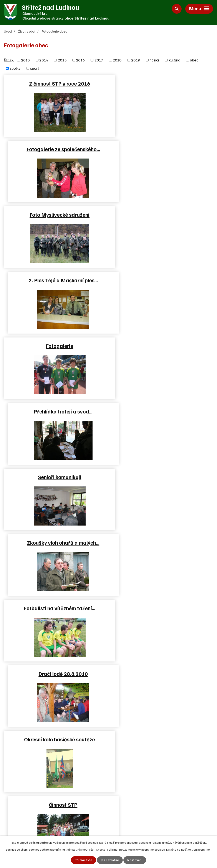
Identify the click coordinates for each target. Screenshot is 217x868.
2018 (117, 60)
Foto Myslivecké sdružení (55, 149)
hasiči (154, 60)
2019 (136, 60)
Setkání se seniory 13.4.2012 (162, 543)
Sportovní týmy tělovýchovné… (55, 477)
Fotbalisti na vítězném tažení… (55, 346)
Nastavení (135, 860)
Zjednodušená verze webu (138, 821)
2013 (25, 60)
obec (194, 60)
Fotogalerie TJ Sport (162, 477)
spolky (15, 68)
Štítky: (9, 60)
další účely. (200, 842)
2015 (62, 60)
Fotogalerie (55, 215)
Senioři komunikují (55, 280)
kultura (175, 60)
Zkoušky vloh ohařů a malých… (162, 280)
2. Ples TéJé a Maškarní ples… (162, 149)
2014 (44, 60)
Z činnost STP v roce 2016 (55, 84)
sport (35, 68)
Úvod (8, 31)
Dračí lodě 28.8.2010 (162, 346)
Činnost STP (162, 412)
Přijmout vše (84, 860)
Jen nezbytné (110, 860)
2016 (80, 60)
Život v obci (27, 31)
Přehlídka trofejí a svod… (162, 215)
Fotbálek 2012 (55, 608)
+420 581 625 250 (27, 806)
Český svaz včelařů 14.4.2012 (55, 543)
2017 (99, 60)
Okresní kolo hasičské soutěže (55, 412)
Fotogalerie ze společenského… (162, 84)
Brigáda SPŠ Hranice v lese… (162, 608)
